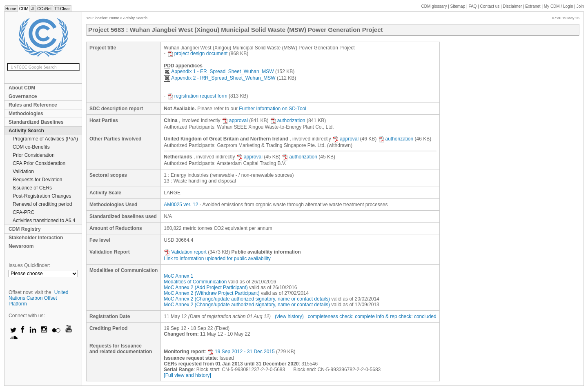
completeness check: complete (341, 316)
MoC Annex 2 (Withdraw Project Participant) (212, 293)
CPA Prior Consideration (39, 163)
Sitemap (458, 6)
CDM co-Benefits (31, 147)
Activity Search (26, 131)
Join (580, 6)
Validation (23, 171)
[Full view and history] (187, 375)
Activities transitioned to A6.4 (44, 220)
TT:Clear (62, 9)
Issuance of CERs (32, 188)
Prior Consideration (34, 155)
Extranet (533, 6)
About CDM (22, 88)
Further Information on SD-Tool (273, 109)
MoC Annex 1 (178, 276)
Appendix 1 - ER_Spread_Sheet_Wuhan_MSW (219, 71)
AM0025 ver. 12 (181, 205)
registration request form (197, 96)
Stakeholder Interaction (36, 238)
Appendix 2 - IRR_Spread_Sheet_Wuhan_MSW (219, 78)
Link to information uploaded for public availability (217, 258)
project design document (197, 53)
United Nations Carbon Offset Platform (39, 298)
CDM (24, 9)
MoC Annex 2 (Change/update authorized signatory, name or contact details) (247, 299)
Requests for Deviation (37, 180)
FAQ (472, 6)
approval (235, 120)
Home (11, 9)
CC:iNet (44, 9)
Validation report (185, 252)
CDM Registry (25, 229)
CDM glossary (434, 6)
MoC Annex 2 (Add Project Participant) (206, 287)
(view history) (289, 316)
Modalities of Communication (195, 282)
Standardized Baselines (36, 122)
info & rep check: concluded (406, 316)
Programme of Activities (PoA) (45, 139)
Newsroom (21, 246)
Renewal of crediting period (42, 204)
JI (33, 9)
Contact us (490, 6)
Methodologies (26, 114)
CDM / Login (559, 6)
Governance (23, 96)
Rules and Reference (33, 105)
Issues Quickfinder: (29, 265)
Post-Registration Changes (42, 196)
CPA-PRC (23, 212)
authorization (288, 120)
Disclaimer (513, 6)
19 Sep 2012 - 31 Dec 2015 (241, 352)
